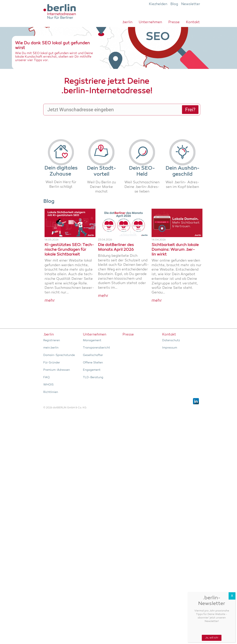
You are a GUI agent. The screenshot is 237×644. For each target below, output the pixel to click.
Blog (174, 4)
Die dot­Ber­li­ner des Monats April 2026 (116, 236)
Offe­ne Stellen (93, 351)
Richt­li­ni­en (51, 381)
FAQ (46, 366)
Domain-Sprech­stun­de (59, 344)
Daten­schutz (171, 329)
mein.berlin (51, 336)
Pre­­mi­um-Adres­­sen (57, 358)
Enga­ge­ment (92, 358)
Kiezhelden (158, 4)
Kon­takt (193, 22)
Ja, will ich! (212, 638)
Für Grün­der (52, 351)
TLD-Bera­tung (93, 366)
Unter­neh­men (150, 22)
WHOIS (48, 373)
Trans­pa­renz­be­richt (96, 336)
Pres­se (174, 22)
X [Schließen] (232, 596)
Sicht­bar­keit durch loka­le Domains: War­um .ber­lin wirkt (175, 238)
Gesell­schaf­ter (93, 344)
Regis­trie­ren (52, 329)
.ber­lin (127, 22)
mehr (50, 289)
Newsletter (191, 4)
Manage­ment (92, 329)
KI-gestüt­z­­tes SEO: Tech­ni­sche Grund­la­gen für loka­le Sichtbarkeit (69, 238)
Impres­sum (170, 336)
